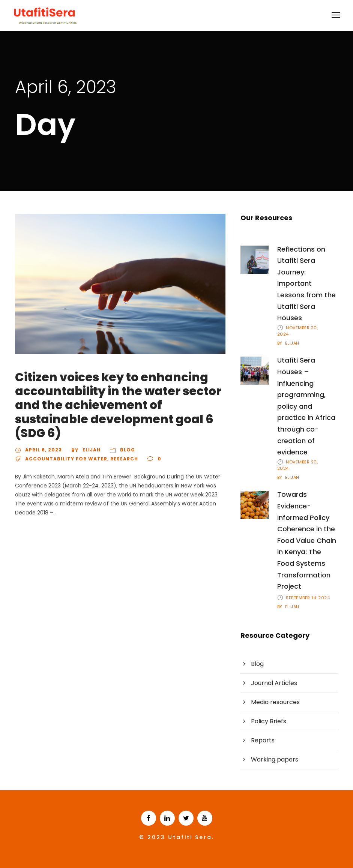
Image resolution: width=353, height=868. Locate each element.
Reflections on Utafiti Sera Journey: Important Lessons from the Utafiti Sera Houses (306, 284)
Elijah (92, 450)
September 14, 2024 (308, 598)
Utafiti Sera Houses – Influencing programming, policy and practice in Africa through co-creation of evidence (306, 406)
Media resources (275, 702)
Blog (128, 450)
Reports (263, 740)
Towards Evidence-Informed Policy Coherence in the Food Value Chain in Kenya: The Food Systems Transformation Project (307, 540)
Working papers (275, 759)
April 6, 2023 (44, 450)
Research (124, 459)
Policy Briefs (269, 721)
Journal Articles (274, 683)
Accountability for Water (66, 459)
